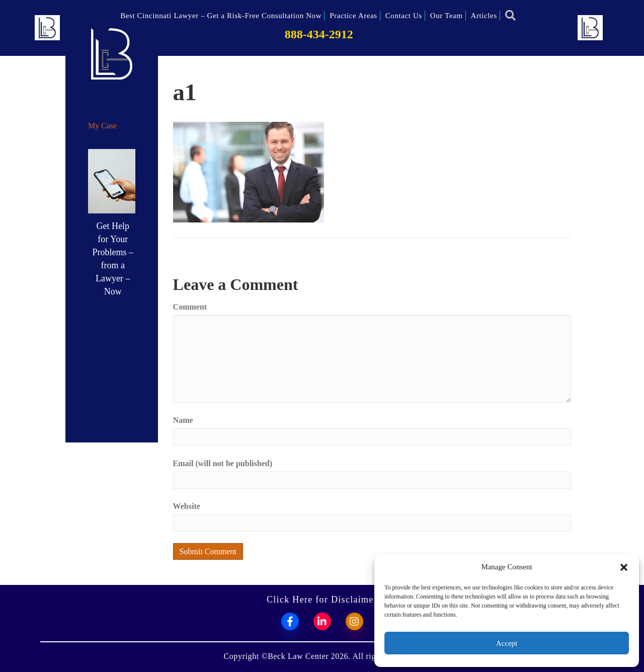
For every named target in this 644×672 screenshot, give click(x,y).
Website (187, 506)
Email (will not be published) (223, 463)
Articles (484, 16)
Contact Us (404, 16)
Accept (507, 643)
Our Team (447, 16)
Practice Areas (353, 16)
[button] (624, 567)
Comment (190, 307)
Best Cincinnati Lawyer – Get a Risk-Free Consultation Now (221, 16)
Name (183, 420)
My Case (102, 126)
